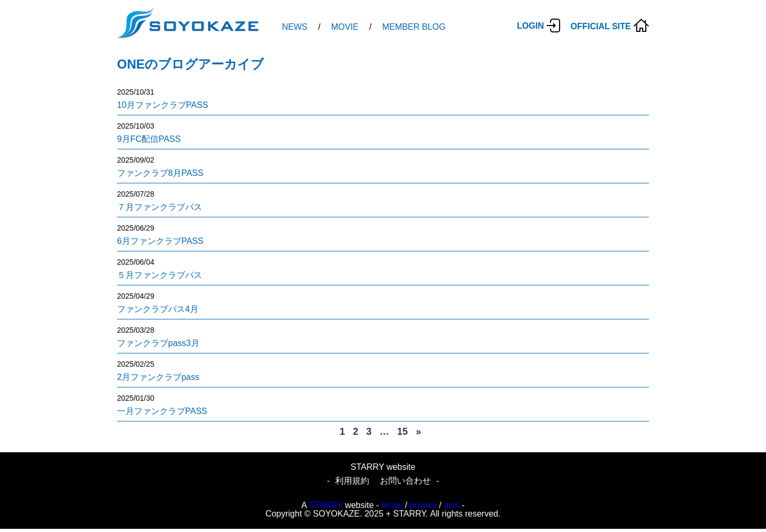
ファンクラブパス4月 (158, 309)
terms (392, 505)
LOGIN (531, 26)
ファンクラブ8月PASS (160, 173)
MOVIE (345, 27)
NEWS (295, 27)
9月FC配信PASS (149, 139)
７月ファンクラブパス (160, 207)
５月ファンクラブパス (160, 275)
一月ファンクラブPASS (162, 411)
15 (403, 432)
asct (451, 505)
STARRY (326, 505)
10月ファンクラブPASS (163, 105)
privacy (423, 505)
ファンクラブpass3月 (158, 343)
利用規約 (352, 481)
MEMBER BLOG (414, 27)
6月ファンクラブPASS (160, 241)
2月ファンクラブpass (158, 377)
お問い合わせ (405, 481)
